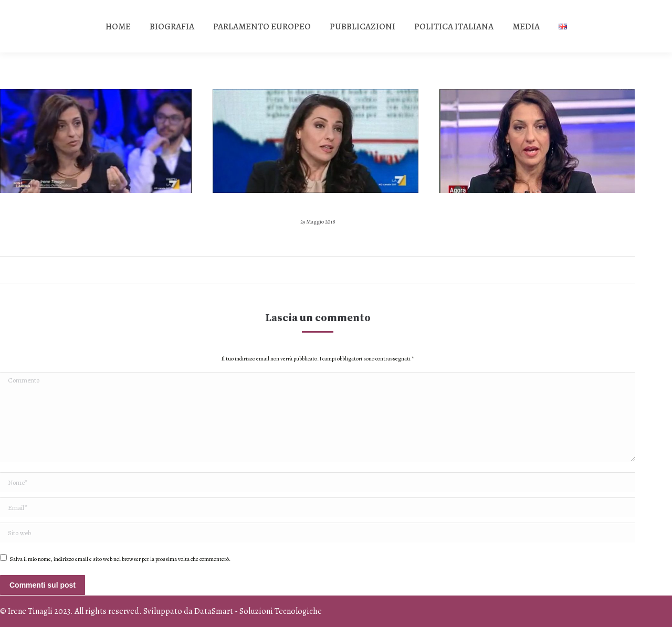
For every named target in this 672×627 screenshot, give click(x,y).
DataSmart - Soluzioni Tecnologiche (258, 611)
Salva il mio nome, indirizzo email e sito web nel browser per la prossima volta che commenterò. (120, 559)
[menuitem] (118, 26)
